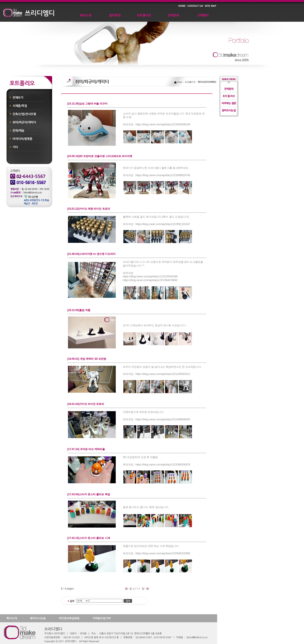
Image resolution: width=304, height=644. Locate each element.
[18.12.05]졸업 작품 (79, 310)
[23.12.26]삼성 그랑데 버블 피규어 (87, 104)
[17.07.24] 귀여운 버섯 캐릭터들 (86, 449)
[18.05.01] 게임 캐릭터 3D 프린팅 (87, 359)
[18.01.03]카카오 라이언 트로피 (86, 404)
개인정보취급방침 (69, 618)
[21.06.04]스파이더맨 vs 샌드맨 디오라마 (91, 254)
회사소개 (12, 618)
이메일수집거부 (102, 618)
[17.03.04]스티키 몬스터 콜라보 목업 (89, 494)
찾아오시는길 (38, 618)
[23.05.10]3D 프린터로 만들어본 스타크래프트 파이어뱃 (100, 156)
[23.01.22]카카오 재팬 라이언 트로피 (89, 209)
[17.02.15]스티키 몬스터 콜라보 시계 (89, 538)
